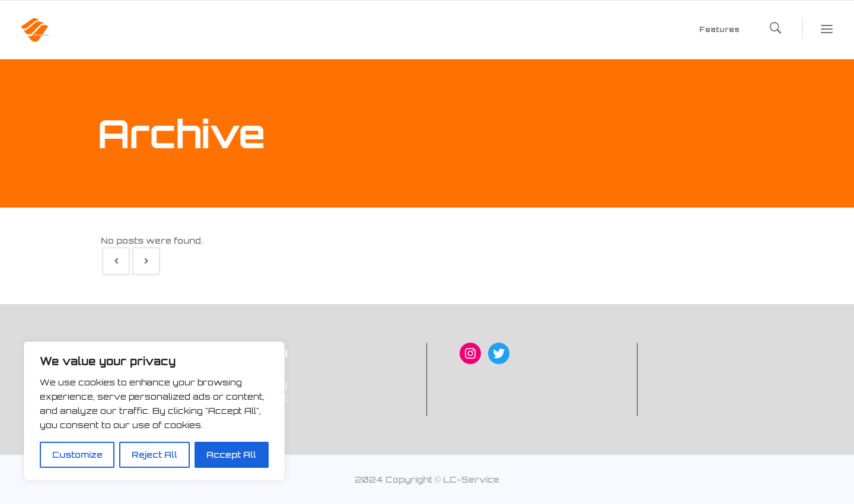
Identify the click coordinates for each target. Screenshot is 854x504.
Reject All (154, 454)
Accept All (231, 454)
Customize (77, 454)
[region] (154, 411)
